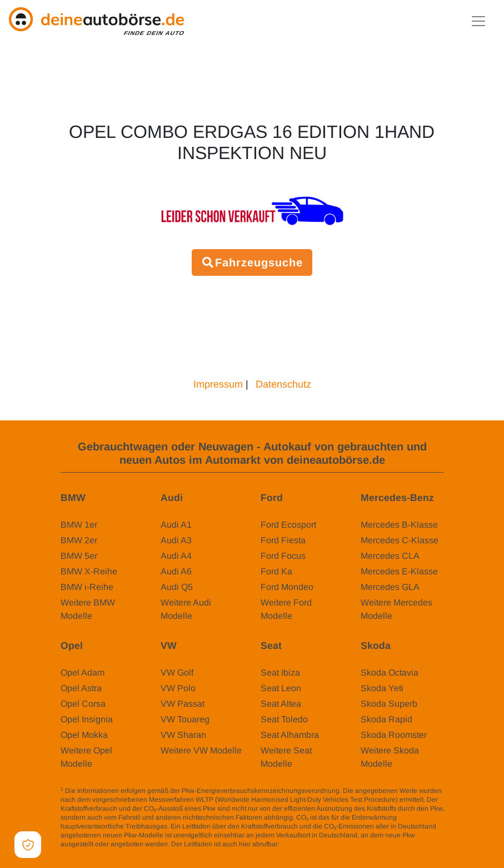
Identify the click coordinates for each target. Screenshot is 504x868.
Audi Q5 (177, 587)
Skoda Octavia (390, 673)
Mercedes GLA (390, 587)
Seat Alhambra (290, 735)
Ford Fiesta (283, 540)
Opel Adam (83, 673)
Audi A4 (176, 556)
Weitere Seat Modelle (286, 757)
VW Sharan (183, 735)
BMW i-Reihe (87, 587)
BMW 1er (79, 525)
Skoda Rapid (386, 719)
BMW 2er (79, 540)
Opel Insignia (87, 719)
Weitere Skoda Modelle (390, 757)
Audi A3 (176, 540)
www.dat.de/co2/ (306, 844)
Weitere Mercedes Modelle (396, 609)
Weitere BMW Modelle (88, 609)
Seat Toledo (284, 719)
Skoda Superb (389, 704)
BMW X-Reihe (89, 571)
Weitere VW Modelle (201, 750)
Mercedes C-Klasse (400, 540)
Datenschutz (283, 384)
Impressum (218, 384)
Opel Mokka (84, 735)
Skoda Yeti (382, 688)
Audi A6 (176, 571)
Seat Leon (281, 688)
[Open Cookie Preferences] (28, 845)
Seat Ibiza (280, 673)
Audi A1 (176, 525)
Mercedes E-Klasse (399, 571)
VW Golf (177, 673)
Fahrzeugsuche (252, 262)
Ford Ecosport (288, 525)
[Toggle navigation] (478, 21)
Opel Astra (81, 688)
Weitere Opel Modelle (86, 757)
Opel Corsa (83, 704)
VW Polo (178, 688)
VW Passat (183, 704)
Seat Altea (281, 704)
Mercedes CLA (390, 556)
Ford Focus (283, 556)
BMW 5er (79, 556)
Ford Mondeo (287, 587)
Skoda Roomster (394, 735)
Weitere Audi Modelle (186, 609)
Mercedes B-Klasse (399, 525)
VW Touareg (185, 719)
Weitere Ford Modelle (286, 609)
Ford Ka (276, 571)
